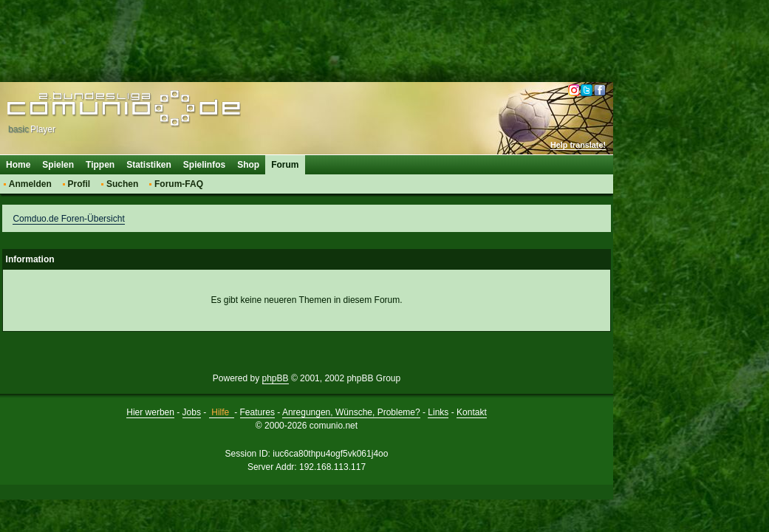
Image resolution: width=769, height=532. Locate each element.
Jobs (192, 412)
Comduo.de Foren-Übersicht (68, 219)
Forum (285, 165)
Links (438, 412)
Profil (79, 184)
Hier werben (150, 412)
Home (18, 165)
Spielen (58, 165)
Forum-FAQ (179, 184)
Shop (248, 165)
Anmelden (30, 184)
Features (257, 412)
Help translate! (578, 145)
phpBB (276, 378)
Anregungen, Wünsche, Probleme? (351, 412)
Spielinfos (204, 165)
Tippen (100, 165)
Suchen (122, 184)
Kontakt (472, 412)
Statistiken (149, 165)
